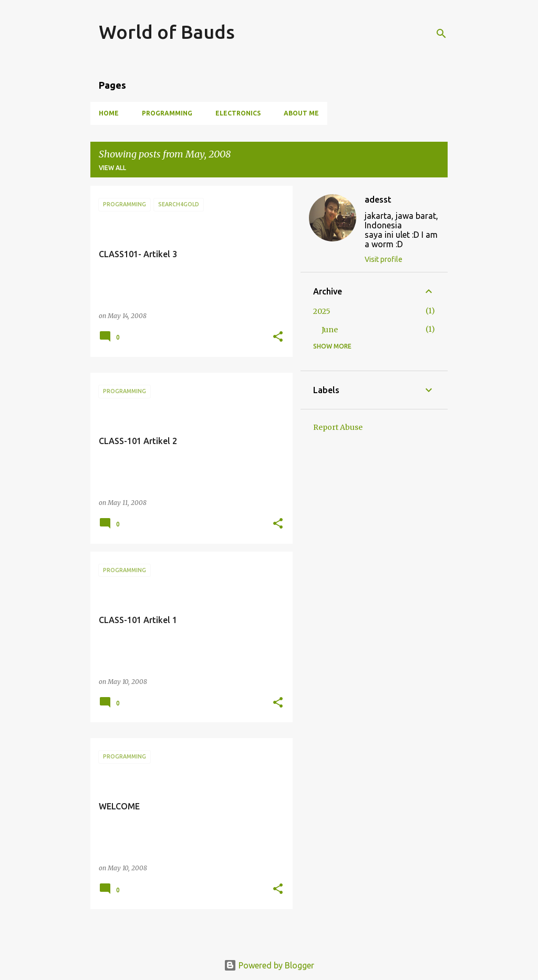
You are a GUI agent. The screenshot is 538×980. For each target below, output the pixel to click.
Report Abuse (338, 427)
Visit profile (384, 259)
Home (109, 113)
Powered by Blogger (269, 965)
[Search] (441, 34)
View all (112, 168)
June (330, 330)
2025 (322, 311)
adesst (378, 199)
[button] (278, 337)
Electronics (238, 113)
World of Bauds (167, 32)
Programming (167, 113)
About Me (301, 113)
